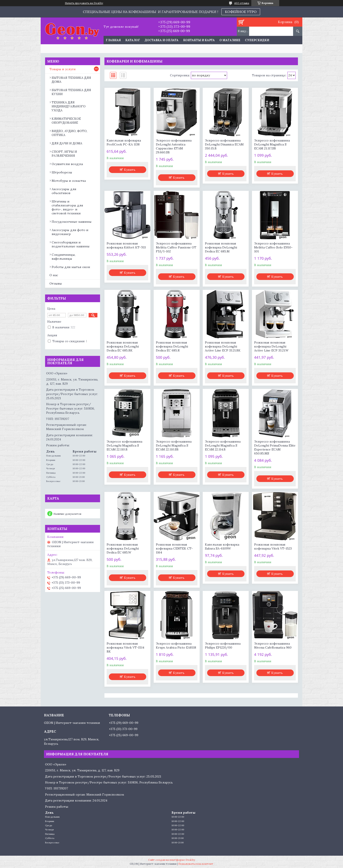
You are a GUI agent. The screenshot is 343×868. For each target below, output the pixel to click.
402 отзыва (242, 3)
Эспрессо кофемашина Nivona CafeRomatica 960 (273, 645)
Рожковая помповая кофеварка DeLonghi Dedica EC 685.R (172, 346)
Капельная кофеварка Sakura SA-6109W (222, 546)
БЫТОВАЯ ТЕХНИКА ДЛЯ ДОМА (71, 80)
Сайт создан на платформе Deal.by (172, 860)
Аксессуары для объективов (64, 191)
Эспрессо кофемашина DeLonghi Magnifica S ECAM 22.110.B (124, 445)
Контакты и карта (199, 40)
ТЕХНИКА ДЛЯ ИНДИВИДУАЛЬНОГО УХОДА (69, 106)
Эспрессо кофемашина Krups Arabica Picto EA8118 (176, 645)
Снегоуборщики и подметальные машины (71, 244)
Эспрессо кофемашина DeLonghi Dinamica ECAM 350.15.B (224, 144)
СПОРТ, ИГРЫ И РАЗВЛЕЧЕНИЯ (64, 154)
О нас (54, 275)
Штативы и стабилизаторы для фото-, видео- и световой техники (67, 207)
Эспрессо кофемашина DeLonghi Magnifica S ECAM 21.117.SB (272, 144)
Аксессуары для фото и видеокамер (70, 232)
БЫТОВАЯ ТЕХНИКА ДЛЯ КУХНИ (71, 92)
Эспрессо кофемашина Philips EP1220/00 (223, 645)
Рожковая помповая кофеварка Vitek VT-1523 (273, 546)
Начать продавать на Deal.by (84, 3)
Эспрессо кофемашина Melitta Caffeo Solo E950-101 (273, 247)
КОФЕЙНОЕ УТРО (241, 12)
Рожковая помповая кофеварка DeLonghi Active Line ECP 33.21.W (271, 346)
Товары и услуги (63, 69)
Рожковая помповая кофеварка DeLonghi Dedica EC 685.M (221, 247)
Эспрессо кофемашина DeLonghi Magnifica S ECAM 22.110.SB (174, 445)
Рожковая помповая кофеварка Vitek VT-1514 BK (125, 647)
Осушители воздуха (67, 164)
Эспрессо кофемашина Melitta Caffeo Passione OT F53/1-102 (176, 247)
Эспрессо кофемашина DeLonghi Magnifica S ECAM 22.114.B (223, 445)
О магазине (230, 40)
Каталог (133, 40)
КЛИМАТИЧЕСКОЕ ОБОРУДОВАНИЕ (66, 121)
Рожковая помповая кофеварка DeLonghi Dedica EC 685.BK (123, 346)
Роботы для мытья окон (71, 267)
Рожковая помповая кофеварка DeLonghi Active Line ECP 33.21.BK (223, 346)
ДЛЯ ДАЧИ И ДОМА (67, 143)
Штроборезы (62, 172)
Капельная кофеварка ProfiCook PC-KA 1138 (124, 142)
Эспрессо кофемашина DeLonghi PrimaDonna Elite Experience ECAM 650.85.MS (275, 447)
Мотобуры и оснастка (69, 181)
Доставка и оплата (162, 40)
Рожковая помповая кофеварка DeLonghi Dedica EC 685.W (123, 548)
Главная (113, 40)
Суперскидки (257, 40)
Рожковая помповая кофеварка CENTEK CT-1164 (174, 548)
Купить (130, 170)
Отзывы (56, 283)
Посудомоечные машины (72, 222)
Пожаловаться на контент (196, 864)
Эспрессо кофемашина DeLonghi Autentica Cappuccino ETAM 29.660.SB (174, 146)
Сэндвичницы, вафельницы (64, 257)
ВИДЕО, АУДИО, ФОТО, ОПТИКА (69, 133)
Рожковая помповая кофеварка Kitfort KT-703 (126, 245)
